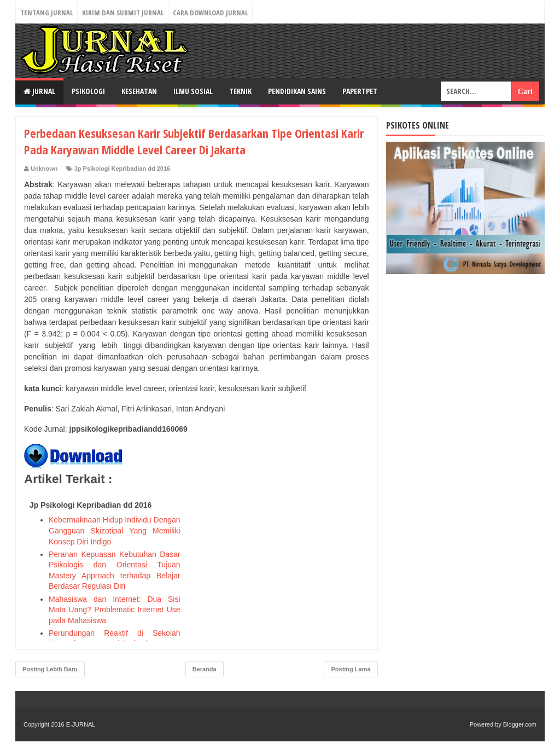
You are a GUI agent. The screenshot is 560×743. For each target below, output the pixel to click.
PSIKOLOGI (88, 91)
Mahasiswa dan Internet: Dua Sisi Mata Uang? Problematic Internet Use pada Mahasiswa (115, 610)
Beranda (205, 669)
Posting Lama (351, 669)
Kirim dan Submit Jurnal (123, 13)
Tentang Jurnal (46, 13)
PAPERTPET (360, 91)
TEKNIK (240, 91)
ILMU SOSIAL (193, 91)
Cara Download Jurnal (210, 13)
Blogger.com (520, 724)
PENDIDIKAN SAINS (297, 91)
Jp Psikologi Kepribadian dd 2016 (122, 169)
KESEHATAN (139, 91)
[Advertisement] (287, 565)
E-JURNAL (81, 724)
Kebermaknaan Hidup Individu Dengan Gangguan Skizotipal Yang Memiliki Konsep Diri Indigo (115, 530)
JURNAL (39, 91)
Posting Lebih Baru (50, 669)
